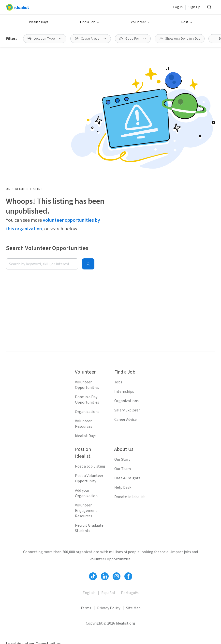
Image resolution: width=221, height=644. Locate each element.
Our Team (123, 469)
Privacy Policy (109, 608)
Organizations (87, 412)
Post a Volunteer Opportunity (89, 478)
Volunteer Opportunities (87, 385)
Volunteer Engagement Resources (86, 511)
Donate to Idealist (130, 497)
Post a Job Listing (90, 466)
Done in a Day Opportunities (87, 400)
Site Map (133, 608)
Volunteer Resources (84, 424)
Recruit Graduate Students (89, 528)
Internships (124, 392)
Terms (86, 608)
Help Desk (123, 487)
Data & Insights (127, 478)
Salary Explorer (127, 410)
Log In (178, 7)
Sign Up (194, 7)
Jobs (118, 382)
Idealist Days (39, 22)
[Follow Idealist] (93, 576)
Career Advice (125, 420)
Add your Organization (86, 493)
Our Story (122, 459)
